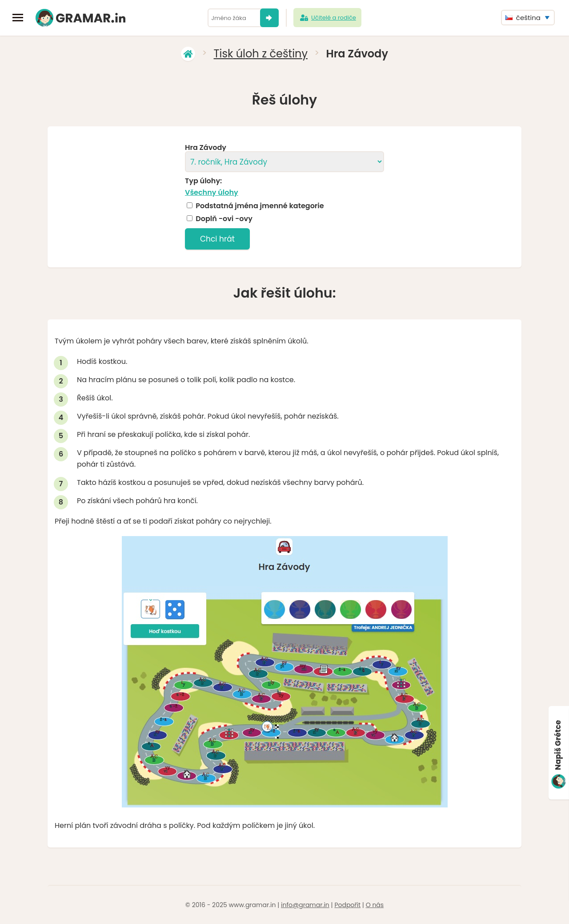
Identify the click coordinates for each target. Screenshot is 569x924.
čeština (523, 18)
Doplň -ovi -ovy (224, 219)
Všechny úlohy (212, 192)
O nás (375, 905)
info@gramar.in (305, 905)
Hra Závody (206, 148)
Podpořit (347, 905)
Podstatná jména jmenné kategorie (260, 206)
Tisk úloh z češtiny (261, 54)
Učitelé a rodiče (327, 18)
